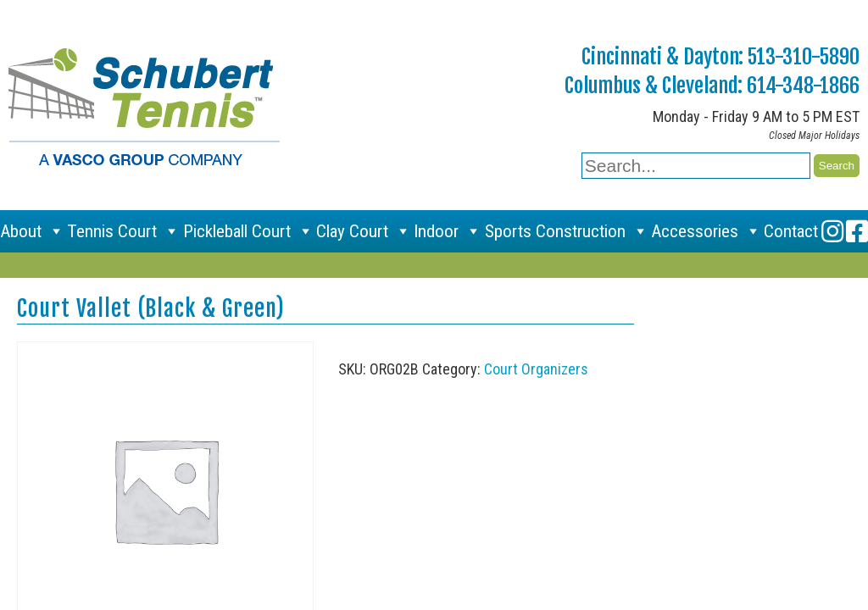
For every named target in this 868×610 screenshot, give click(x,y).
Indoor (448, 231)
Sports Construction (567, 231)
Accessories (706, 231)
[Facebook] (857, 231)
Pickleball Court (248, 231)
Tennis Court (123, 231)
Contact (791, 231)
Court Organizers (536, 369)
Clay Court (364, 231)
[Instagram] (832, 231)
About (32, 231)
